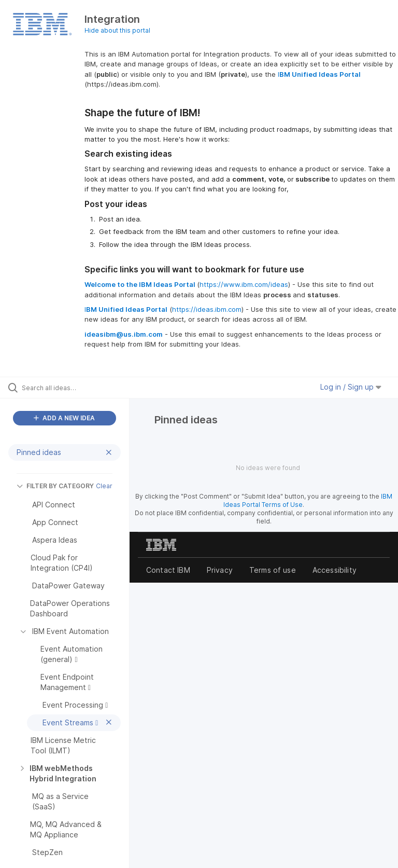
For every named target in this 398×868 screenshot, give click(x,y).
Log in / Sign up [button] (351, 387)
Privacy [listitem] (220, 570)
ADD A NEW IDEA (64, 418)
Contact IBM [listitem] (168, 570)
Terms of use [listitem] (273, 570)
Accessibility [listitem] (335, 570)
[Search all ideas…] (70, 388)
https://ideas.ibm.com (207, 309)
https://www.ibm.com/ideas (244, 284)
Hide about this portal (117, 30)
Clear (104, 486)
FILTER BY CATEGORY (55, 486)
